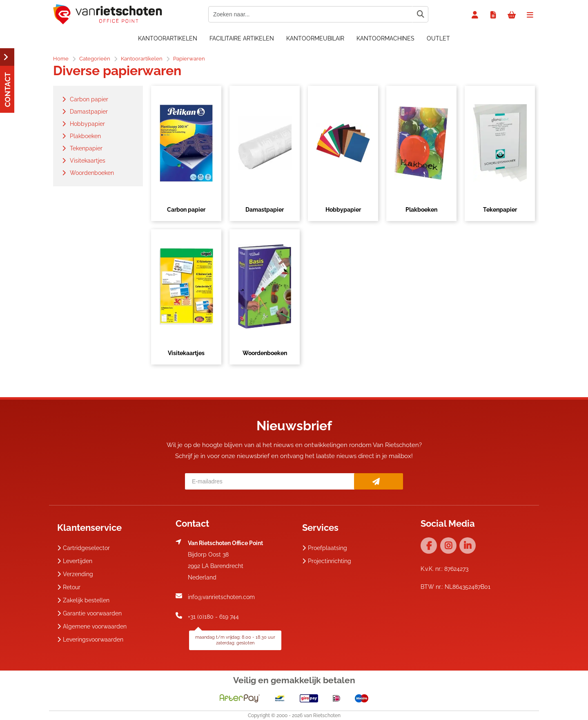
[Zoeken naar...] (420, 14)
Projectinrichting (327, 561)
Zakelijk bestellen (83, 600)
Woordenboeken (265, 353)
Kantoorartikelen (168, 38)
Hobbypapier (343, 210)
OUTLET (438, 38)
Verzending (75, 574)
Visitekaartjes (186, 353)
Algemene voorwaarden (92, 626)
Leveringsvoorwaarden (90, 640)
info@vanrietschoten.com (221, 597)
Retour (69, 587)
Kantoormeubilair (315, 38)
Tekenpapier (500, 210)
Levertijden (75, 561)
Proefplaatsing (325, 548)
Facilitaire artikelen (242, 38)
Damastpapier (265, 210)
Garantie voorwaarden (89, 613)
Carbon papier (186, 210)
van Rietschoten (322, 716)
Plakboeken (421, 210)
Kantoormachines (385, 38)
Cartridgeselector (84, 548)
